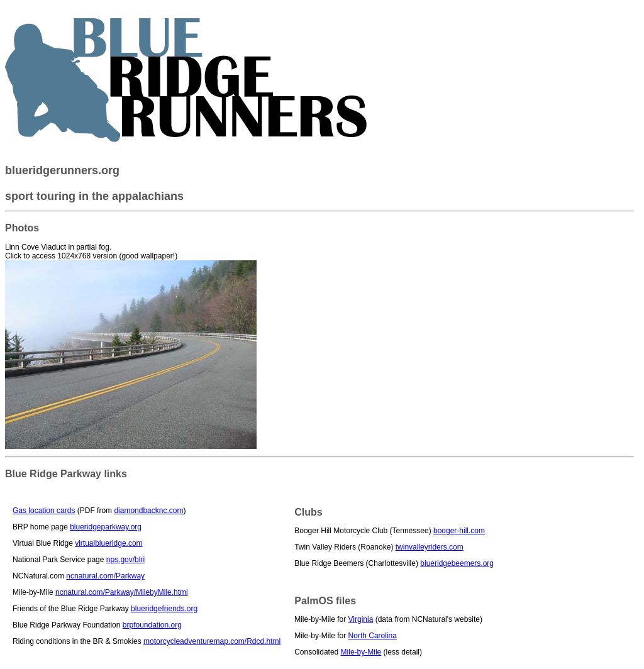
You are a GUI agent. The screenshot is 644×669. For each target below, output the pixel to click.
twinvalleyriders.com (430, 547)
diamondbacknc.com (148, 511)
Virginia (361, 619)
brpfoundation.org (152, 625)
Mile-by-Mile (361, 652)
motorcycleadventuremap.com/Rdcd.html (212, 641)
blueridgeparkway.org (106, 527)
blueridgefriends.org (164, 609)
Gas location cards (44, 511)
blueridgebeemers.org (457, 563)
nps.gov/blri (125, 560)
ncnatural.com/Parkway (105, 576)
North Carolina (373, 636)
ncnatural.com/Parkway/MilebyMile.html (122, 592)
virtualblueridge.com (108, 543)
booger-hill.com (459, 531)
